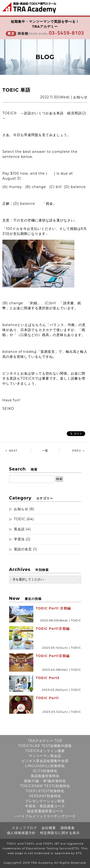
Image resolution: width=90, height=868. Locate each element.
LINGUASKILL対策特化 (45, 766)
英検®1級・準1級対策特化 (45, 781)
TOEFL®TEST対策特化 (45, 791)
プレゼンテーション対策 (45, 801)
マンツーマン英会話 (45, 756)
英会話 (19, 529)
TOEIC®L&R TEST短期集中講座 (45, 746)
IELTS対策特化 (45, 771)
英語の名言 (23, 549)
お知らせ (21, 509)
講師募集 (68, 828)
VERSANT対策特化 (45, 796)
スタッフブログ (24, 828)
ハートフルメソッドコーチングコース (45, 816)
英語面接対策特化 (45, 776)
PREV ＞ (79, 451)
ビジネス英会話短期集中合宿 (45, 761)
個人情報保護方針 (21, 833)
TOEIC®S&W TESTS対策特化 (45, 786)
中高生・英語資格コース (45, 806)
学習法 (19, 539)
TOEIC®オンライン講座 (45, 751)
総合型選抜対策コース (45, 811)
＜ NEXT (11, 451)
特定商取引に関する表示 (60, 833)
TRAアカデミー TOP (45, 741)
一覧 (45, 451)
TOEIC (20, 519)
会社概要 (49, 828)
